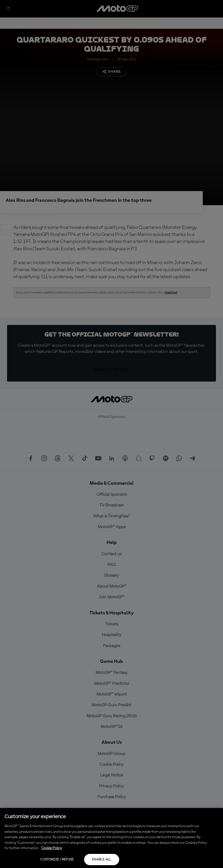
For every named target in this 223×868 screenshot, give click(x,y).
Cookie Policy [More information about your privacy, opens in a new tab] (52, 848)
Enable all (102, 860)
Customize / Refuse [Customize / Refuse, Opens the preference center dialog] (57, 860)
